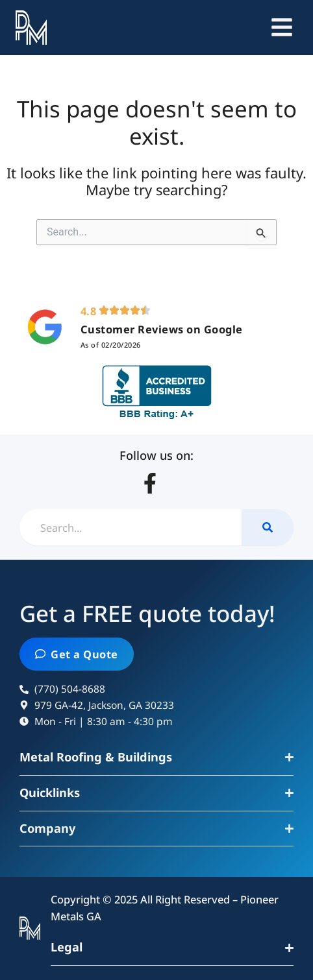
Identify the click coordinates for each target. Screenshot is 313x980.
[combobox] (131, 527)
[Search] (268, 527)
